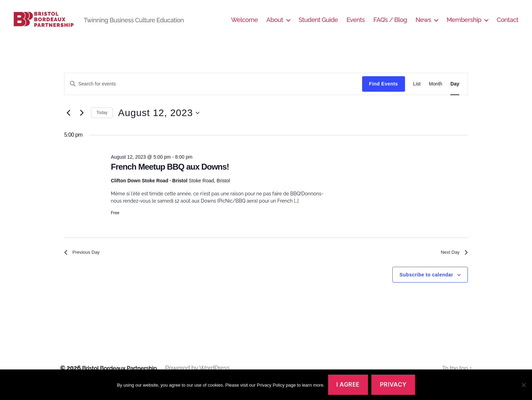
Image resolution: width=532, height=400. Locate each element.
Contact (507, 25)
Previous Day (85, 264)
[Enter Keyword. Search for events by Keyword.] (213, 94)
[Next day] (82, 123)
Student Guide (318, 25)
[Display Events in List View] (417, 94)
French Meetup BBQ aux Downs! (170, 177)
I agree (348, 385)
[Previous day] (68, 123)
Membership (464, 25)
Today (102, 123)
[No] (523, 385)
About (275, 25)
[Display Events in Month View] (435, 94)
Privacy (393, 385)
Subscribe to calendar (426, 287)
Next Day (452, 264)
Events (355, 25)
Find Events (383, 94)
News (423, 25)
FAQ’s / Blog (390, 25)
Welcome (244, 25)
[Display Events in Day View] (455, 94)
